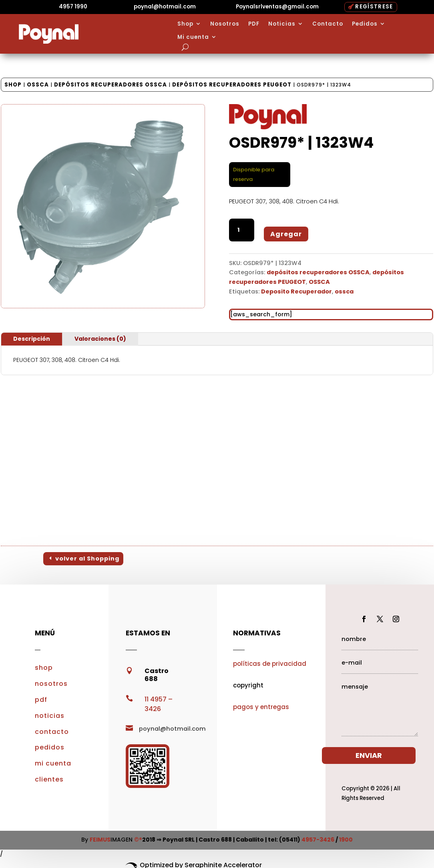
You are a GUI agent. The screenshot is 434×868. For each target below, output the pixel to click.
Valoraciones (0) (100, 339)
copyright (248, 685)
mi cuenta (53, 763)
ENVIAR (371, 755)
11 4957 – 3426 (159, 704)
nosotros (51, 684)
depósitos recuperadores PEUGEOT (232, 85)
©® (138, 840)
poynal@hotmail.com (165, 7)
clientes (49, 779)
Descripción (32, 339)
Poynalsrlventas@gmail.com (277, 7)
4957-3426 (318, 840)
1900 (346, 840)
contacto (52, 732)
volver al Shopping (87, 559)
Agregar (286, 234)
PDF (254, 24)
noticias (50, 716)
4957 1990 (73, 7)
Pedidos (365, 24)
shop (44, 668)
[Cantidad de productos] (242, 230)
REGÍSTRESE (374, 7)
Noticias (282, 24)
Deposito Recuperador (296, 291)
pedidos (50, 747)
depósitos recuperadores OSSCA (111, 85)
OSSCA (38, 85)
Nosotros (225, 24)
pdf (41, 700)
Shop (185, 24)
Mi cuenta (193, 37)
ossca (344, 291)
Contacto (328, 24)
